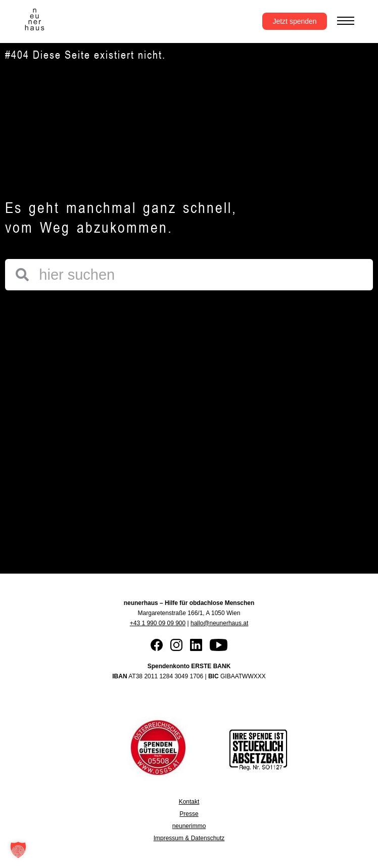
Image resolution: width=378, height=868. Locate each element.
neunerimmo (189, 826)
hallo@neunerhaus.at (219, 623)
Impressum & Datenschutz (189, 838)
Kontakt (189, 802)
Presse (189, 814)
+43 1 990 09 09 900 (158, 623)
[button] (18, 850)
